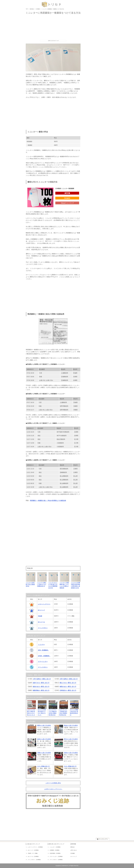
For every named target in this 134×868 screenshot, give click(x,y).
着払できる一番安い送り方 (68, 683)
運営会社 (73, 847)
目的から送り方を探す (71, 753)
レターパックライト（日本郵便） (36, 847)
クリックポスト (43, 628)
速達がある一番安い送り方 (41, 687)
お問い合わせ (74, 850)
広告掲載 (73, 853)
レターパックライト (44, 604)
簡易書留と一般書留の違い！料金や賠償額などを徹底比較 (48, 501)
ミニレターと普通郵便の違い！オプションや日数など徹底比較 (65, 584)
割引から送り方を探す (71, 739)
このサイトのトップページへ (53, 789)
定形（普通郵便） (44, 650)
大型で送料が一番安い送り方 (69, 679)
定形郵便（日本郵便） (55, 850)
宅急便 (40, 616)
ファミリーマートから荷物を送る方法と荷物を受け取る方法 (53, 711)
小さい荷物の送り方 (43, 766)
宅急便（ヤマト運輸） (33, 853)
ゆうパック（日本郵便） (34, 850)
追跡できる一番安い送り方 (41, 683)
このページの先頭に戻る (53, 783)
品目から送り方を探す (44, 739)
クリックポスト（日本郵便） (35, 860)
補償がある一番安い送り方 (68, 687)
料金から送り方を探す (71, 725)
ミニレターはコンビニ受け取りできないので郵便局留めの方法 (53, 584)
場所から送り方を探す (44, 725)
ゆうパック (41, 610)
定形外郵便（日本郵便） (55, 853)
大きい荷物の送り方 (70, 766)
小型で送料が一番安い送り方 (42, 679)
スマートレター (43, 662)
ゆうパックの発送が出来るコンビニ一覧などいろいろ (42, 711)
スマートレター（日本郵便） (57, 856)
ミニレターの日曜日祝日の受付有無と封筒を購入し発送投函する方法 (76, 584)
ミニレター (41, 645)
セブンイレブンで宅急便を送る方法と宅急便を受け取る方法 (64, 711)
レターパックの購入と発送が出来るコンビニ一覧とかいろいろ (32, 711)
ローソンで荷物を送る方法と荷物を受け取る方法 (74, 711)
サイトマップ (74, 856)
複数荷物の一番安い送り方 (41, 690)
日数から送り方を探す (44, 753)
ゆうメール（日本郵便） (34, 856)
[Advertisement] (53, 27)
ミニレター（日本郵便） (55, 847)
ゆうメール (41, 622)
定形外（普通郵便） (44, 656)
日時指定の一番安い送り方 (68, 690)
